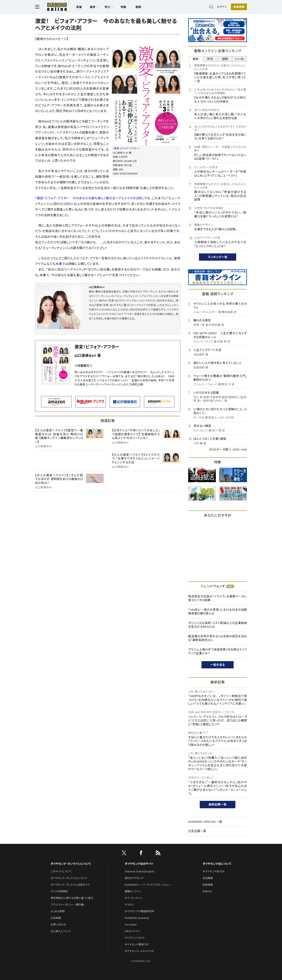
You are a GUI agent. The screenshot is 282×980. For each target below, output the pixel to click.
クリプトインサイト (135, 938)
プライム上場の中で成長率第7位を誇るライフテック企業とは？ (218, 651)
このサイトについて (61, 871)
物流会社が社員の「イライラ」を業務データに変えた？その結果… (218, 598)
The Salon (131, 925)
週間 (225, 59)
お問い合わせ (58, 925)
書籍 (138, 7)
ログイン (222, 7)
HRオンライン (132, 931)
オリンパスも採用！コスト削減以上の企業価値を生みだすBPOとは (218, 625)
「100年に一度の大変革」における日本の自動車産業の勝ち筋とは (218, 612)
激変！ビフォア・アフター (97, 347)
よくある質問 (58, 911)
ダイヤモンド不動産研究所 (140, 911)
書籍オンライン (133, 891)
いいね (240, 59)
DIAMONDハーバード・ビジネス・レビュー (148, 885)
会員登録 (239, 7)
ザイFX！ (130, 905)
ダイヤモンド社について (217, 864)
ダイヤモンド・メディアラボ (139, 951)
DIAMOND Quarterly (137, 918)
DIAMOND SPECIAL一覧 (205, 822)
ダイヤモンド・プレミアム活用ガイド (70, 885)
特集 (123, 7)
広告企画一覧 (197, 831)
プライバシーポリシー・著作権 (67, 905)
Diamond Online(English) (140, 871)
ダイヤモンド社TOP (213, 871)
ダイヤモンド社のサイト (139, 864)
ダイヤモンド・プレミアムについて (69, 878)
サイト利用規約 (59, 891)
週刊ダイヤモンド (134, 878)
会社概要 (208, 878)
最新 (196, 59)
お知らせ (207, 891)
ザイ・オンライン (134, 898)
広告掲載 (56, 918)
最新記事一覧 (218, 804)
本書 (59, 264)
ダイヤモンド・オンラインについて (71, 864)
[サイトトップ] (53, 7)
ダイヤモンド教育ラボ (137, 945)
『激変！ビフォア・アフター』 (126, 148)
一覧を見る (218, 665)
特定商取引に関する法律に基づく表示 (72, 898)
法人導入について (61, 931)
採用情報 (208, 885)
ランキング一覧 (218, 257)
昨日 (210, 59)
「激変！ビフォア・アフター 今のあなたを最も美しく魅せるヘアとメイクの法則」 (89, 198)
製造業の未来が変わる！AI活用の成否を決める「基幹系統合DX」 (218, 638)
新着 (79, 7)
